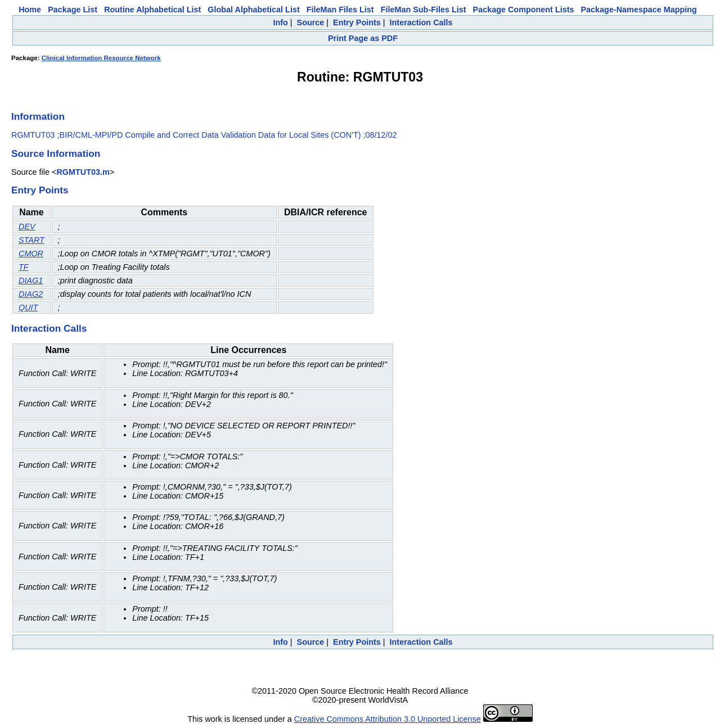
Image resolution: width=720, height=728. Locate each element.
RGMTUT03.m (83, 172)
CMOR (31, 254)
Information (38, 116)
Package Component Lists (524, 10)
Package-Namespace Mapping (639, 10)
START (31, 240)
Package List (73, 10)
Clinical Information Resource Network (101, 58)
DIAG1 (31, 281)
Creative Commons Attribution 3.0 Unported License (388, 719)
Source (311, 22)
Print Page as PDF (363, 38)
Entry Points (357, 22)
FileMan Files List (340, 10)
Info (280, 22)
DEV (27, 227)
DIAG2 (31, 294)
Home (30, 10)
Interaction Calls (421, 22)
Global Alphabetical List (253, 10)
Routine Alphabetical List (152, 10)
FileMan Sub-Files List (424, 10)
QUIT (28, 308)
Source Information (56, 153)
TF (24, 267)
